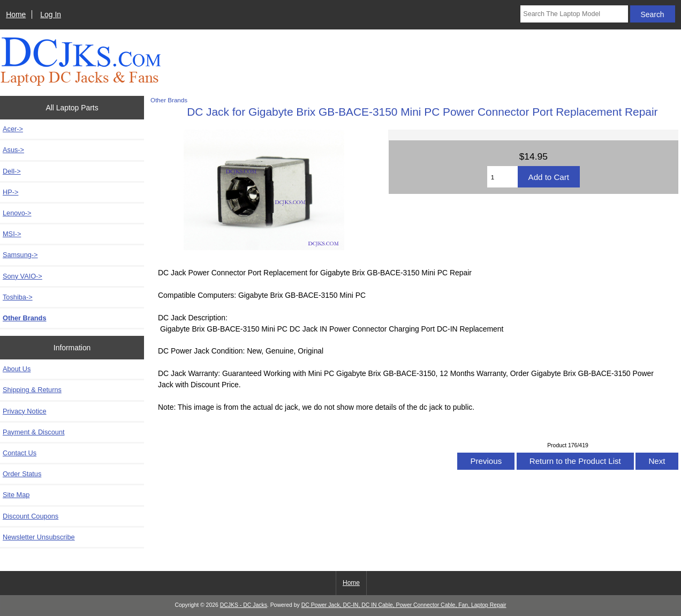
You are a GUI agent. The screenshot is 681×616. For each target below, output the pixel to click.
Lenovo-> (17, 213)
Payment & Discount (34, 432)
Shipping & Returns (32, 390)
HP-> (10, 192)
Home (16, 14)
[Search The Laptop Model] (574, 14)
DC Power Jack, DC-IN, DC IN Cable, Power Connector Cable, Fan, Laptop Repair (404, 605)
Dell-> (12, 171)
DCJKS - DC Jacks (244, 605)
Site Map (16, 495)
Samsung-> (20, 255)
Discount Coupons (31, 516)
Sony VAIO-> (22, 276)
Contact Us (20, 453)
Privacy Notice (24, 411)
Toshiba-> (18, 297)
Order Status (22, 474)
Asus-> (13, 150)
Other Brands (169, 100)
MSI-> (12, 234)
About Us (17, 369)
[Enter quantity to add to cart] (502, 177)
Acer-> (13, 129)
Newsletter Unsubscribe (39, 537)
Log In (51, 14)
